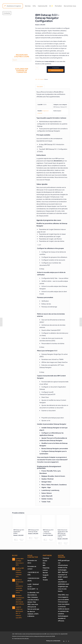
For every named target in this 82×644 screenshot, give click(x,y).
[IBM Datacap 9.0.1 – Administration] (81, 322)
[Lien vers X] (69, 642)
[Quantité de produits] (37, 68)
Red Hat (45, 574)
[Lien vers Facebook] (66, 642)
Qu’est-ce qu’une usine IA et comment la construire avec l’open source (19, 585)
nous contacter (50, 61)
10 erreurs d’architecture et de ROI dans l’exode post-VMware (20, 598)
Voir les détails (22, 541)
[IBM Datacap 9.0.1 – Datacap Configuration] (1, 322)
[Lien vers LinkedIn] (64, 642)
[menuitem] (13, 6)
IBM (44, 567)
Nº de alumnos (56, 68)
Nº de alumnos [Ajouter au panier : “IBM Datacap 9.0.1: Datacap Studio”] (31, 541)
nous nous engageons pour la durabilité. (64, 598)
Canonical (46, 560)
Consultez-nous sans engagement (48, 462)
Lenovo (45, 571)
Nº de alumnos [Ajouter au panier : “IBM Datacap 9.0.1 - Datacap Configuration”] (45, 541)
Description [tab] (40, 87)
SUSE (45, 578)
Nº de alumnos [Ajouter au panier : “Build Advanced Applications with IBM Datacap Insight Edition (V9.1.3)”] (60, 545)
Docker (45, 562)
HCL (44, 564)
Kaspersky (46, 569)
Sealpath (46, 576)
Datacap (46, 79)
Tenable (45, 581)
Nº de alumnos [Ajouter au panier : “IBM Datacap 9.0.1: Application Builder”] (16, 541)
